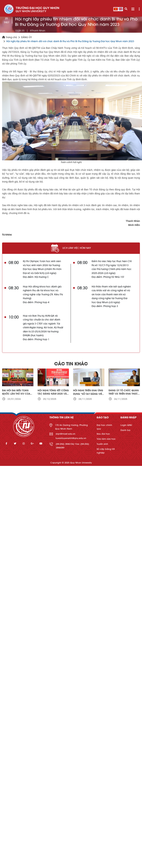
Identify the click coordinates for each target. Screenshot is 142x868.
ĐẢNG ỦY (26, 37)
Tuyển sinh (102, 444)
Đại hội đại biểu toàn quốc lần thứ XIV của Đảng (16, 394)
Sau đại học (103, 434)
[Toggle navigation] (133, 9)
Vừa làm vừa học (106, 439)
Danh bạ (125, 430)
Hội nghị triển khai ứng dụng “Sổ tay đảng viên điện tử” (88, 394)
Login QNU (126, 425)
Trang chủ (10, 37)
